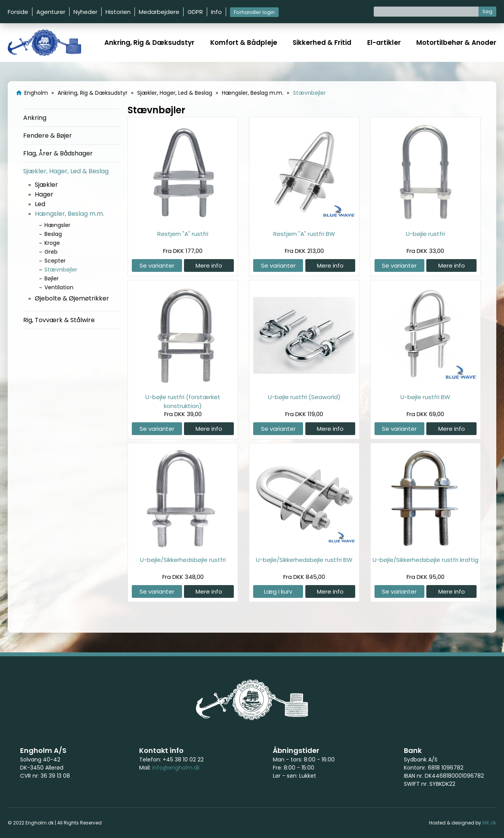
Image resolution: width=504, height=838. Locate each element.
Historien (118, 12)
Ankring (35, 118)
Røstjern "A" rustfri (183, 234)
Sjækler (46, 185)
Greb (51, 252)
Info (216, 12)
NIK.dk (489, 823)
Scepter (55, 261)
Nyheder (85, 12)
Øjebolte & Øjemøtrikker (72, 298)
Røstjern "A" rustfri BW (304, 234)
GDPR (195, 12)
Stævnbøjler (61, 270)
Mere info (209, 265)
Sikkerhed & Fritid (322, 43)
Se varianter (157, 265)
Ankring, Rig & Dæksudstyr (149, 43)
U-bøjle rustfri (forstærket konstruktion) (183, 401)
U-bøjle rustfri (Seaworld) (304, 397)
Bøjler (52, 278)
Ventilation (59, 287)
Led (40, 204)
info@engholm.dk (176, 768)
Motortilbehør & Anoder (456, 43)
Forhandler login (254, 12)
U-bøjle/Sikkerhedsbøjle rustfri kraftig (426, 560)
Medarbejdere (159, 12)
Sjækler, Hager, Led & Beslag (66, 171)
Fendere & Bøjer (48, 136)
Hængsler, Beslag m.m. (69, 214)
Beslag (53, 234)
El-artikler (384, 43)
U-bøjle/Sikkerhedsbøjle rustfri (183, 560)
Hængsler (57, 225)
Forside (18, 12)
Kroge (52, 243)
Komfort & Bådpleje (244, 43)
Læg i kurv (278, 591)
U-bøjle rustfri (425, 234)
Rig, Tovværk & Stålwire (59, 320)
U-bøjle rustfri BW (425, 397)
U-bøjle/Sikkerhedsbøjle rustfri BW (304, 560)
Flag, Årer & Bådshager (58, 153)
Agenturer (51, 12)
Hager (44, 194)
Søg (487, 11)
